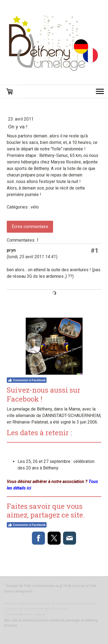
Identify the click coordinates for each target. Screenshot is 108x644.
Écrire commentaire (30, 227)
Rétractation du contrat (26, 614)
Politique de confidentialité (25, 609)
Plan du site (57, 609)
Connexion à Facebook (27, 380)
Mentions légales (17, 603)
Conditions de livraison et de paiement (63, 603)
